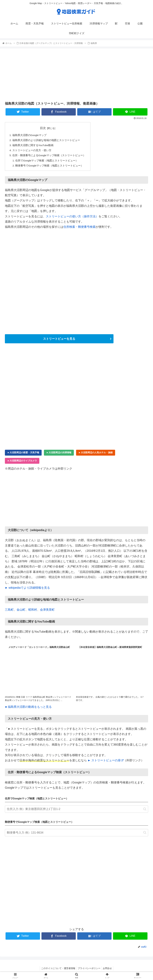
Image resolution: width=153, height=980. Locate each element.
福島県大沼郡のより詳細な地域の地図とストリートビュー (46, 141)
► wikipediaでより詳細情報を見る (27, 589)
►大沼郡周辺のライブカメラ (22, 462)
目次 (43, 128)
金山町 (21, 611)
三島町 (9, 611)
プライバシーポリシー (89, 970)
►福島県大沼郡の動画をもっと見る (28, 708)
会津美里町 (47, 611)
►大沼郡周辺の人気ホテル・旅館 (96, 454)
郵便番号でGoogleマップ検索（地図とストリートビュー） (50, 167)
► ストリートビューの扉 (106, 762)
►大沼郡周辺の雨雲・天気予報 (23, 454)
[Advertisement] (76, 75)
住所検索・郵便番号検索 (80, 228)
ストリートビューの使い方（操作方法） (72, 218)
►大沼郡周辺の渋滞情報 (59, 454)
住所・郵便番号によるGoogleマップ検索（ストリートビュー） (49, 156)
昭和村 (33, 611)
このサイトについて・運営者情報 (57, 970)
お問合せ (108, 970)
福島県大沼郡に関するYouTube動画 (33, 146)
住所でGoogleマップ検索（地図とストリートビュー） (47, 162)
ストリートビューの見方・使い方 (32, 151)
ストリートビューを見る (59, 340)
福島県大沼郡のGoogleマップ (30, 135)
